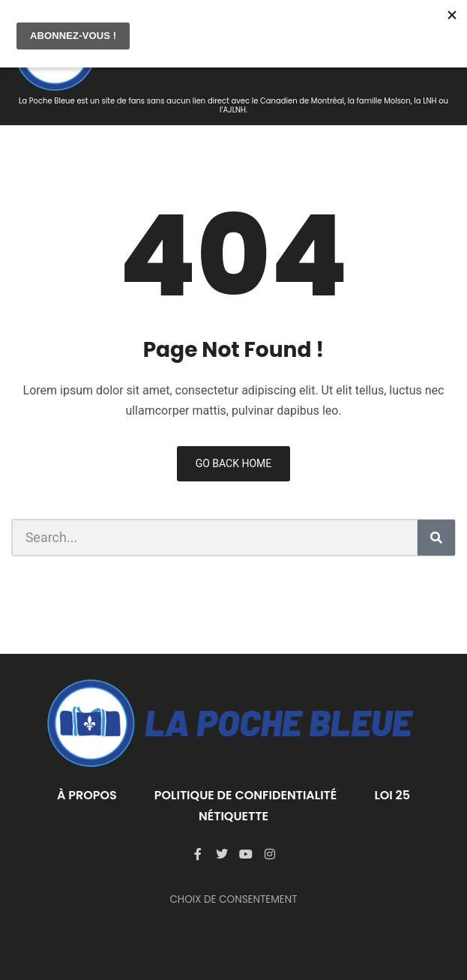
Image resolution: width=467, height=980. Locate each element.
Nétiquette (233, 816)
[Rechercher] (436, 538)
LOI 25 (392, 795)
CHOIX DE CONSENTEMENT (233, 899)
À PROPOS (87, 795)
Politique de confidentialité (246, 795)
